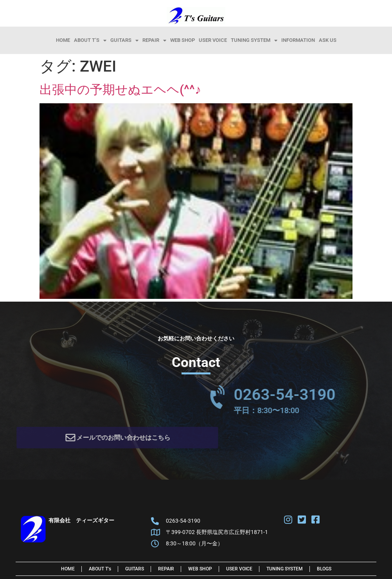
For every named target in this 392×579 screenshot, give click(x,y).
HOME (63, 40)
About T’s (90, 40)
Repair (154, 40)
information (298, 40)
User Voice (213, 40)
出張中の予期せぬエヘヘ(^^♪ (120, 90)
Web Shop (183, 40)
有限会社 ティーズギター (81, 522)
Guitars (124, 40)
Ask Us (328, 40)
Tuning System (254, 40)
